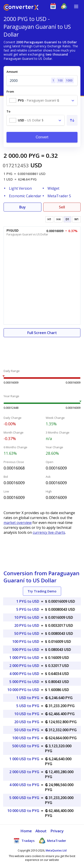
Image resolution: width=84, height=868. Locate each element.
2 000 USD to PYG (24, 772)
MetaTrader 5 (59, 196)
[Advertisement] (42, 351)
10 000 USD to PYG (23, 811)
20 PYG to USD (27, 625)
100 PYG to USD (26, 642)
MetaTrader (53, 841)
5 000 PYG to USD (24, 682)
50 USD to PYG (27, 730)
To (8, 111)
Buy (23, 207)
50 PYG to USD (27, 633)
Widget (54, 188)
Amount (12, 72)
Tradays (24, 841)
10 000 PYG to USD (23, 690)
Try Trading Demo (42, 591)
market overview (18, 523)
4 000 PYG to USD (24, 674)
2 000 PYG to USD (24, 666)
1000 (69, 80)
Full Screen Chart (42, 333)
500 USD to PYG (26, 746)
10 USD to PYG (27, 714)
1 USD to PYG (28, 698)
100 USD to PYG (26, 738)
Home (26, 831)
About (41, 831)
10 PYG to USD (27, 617)
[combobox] (42, 100)
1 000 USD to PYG (24, 759)
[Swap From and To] (72, 120)
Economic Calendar (25, 196)
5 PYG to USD (28, 609)
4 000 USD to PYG (24, 785)
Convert (42, 137)
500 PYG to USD (26, 650)
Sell (62, 207)
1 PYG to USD (28, 601)
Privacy (57, 831)
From (10, 91)
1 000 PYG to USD (24, 658)
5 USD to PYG (28, 706)
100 (60, 80)
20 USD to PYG (27, 722)
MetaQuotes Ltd (56, 850)
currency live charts (49, 532)
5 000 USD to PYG (24, 798)
